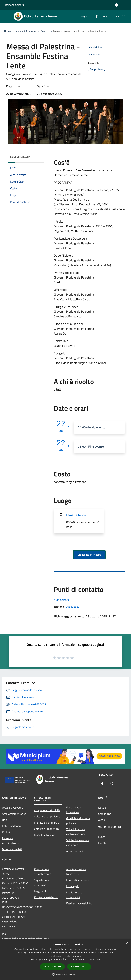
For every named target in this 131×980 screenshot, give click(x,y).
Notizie (102, 808)
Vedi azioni (97, 55)
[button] (65, 974)
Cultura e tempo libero (47, 816)
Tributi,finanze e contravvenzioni (76, 832)
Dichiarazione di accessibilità (75, 895)
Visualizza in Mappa (89, 555)
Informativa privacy (77, 880)
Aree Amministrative (14, 814)
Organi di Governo (13, 808)
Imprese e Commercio (47, 823)
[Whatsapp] (104, 16)
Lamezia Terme (76, 515)
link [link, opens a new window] (98, 959)
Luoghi (102, 837)
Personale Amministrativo (11, 841)
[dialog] (65, 960)
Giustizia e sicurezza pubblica (78, 821)
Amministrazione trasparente (76, 872)
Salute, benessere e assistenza (78, 843)
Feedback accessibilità (79, 903)
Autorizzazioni (74, 851)
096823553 (73, 607)
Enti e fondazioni (12, 826)
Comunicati (105, 814)
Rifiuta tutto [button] (79, 966)
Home (8, 31)
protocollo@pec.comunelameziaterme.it (26, 939)
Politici (6, 832)
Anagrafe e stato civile (47, 810)
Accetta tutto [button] (52, 967)
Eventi (44, 31)
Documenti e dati (12, 849)
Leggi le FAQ (41, 891)
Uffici (5, 820)
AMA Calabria (62, 600)
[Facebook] (95, 16)
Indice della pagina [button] (20, 157)
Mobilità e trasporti (45, 835)
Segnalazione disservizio (42, 882)
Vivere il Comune (26, 31)
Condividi (96, 47)
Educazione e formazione (74, 810)
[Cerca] (124, 16)
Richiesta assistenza (46, 897)
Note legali (72, 886)
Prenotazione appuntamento (43, 872)
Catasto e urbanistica (46, 829)
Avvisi (102, 820)
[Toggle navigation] (7, 16)
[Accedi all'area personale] (116, 5)
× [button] (127, 943)
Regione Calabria (15, 5)
